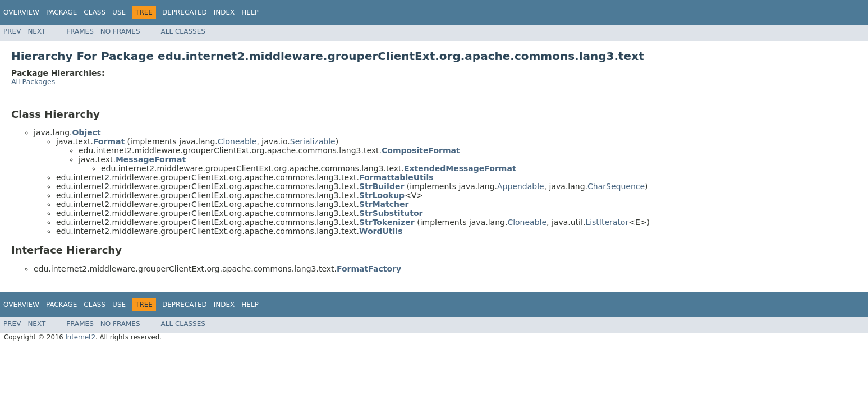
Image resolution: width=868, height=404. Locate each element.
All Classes (183, 31)
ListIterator (607, 222)
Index (224, 12)
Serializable (313, 141)
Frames (80, 31)
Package (61, 12)
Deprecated (185, 12)
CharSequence (616, 186)
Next (36, 31)
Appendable (521, 186)
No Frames (120, 31)
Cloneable (237, 141)
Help (250, 12)
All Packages (33, 82)
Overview (21, 12)
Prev (12, 31)
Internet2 (80, 337)
